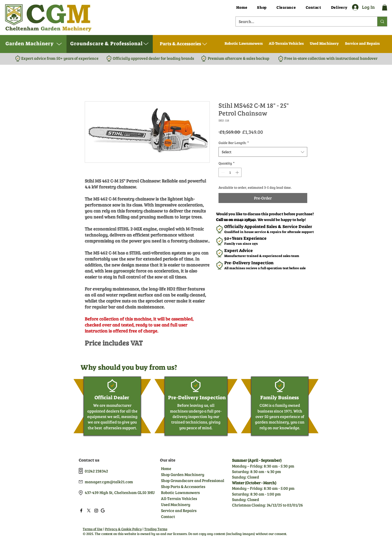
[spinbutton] (230, 172)
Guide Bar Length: (234, 143)
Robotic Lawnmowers (180, 492)
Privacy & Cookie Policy (123, 529)
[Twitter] (89, 510)
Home (166, 468)
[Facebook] (81, 510)
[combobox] (263, 152)
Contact (168, 516)
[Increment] (238, 172)
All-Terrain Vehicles (179, 498)
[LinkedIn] (96, 510)
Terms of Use (93, 529)
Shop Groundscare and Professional (183, 480)
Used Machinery (176, 504)
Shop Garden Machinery (183, 474)
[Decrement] (222, 172)
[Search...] (303, 21)
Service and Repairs (179, 510)
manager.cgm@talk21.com (109, 482)
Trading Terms (156, 529)
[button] (385, 7)
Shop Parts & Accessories (183, 486)
